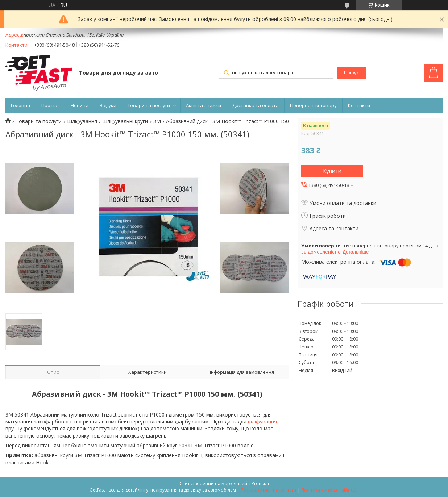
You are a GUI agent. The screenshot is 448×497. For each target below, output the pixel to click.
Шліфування (82, 121)
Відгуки (108, 105)
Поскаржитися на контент (269, 490)
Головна (20, 105)
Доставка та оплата (256, 105)
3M (157, 121)
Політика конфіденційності (330, 490)
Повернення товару (313, 105)
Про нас (50, 105)
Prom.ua (260, 483)
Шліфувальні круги (125, 121)
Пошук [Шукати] (351, 73)
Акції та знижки (204, 105)
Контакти (359, 105)
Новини (80, 105)
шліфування (262, 421)
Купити (332, 171)
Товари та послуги (149, 105)
